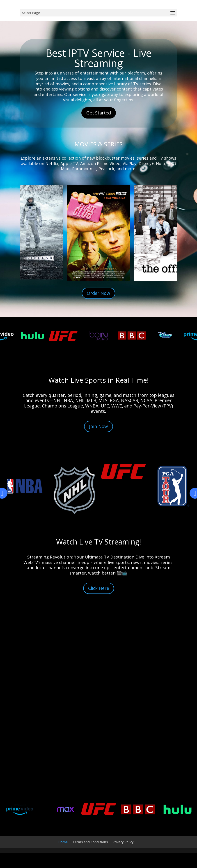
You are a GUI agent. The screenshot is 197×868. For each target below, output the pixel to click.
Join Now (98, 426)
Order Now (98, 293)
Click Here (99, 588)
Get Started (99, 113)
